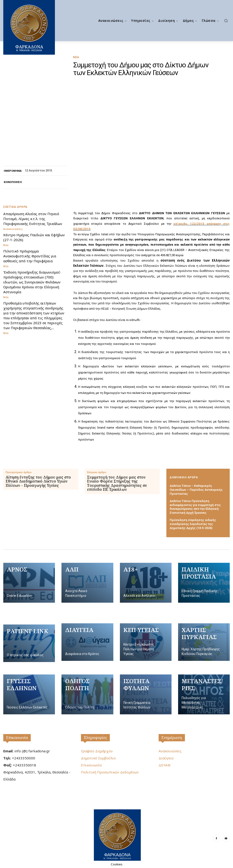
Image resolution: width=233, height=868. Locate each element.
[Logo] (117, 835)
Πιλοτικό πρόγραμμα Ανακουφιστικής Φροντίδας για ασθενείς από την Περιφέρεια (30, 256)
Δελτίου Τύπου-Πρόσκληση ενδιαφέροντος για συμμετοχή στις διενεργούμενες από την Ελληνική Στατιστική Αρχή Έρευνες (195, 507)
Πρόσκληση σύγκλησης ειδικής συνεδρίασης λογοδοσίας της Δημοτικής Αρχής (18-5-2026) (193, 524)
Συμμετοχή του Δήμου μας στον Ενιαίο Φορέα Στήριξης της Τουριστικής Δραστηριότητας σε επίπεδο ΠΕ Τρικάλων (117, 483)
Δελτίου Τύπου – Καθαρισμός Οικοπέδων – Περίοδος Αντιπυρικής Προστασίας (196, 490)
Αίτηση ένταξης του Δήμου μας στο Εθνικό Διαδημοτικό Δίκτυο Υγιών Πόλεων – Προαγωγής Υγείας (38, 482)
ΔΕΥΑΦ (165, 765)
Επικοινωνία (17, 738)
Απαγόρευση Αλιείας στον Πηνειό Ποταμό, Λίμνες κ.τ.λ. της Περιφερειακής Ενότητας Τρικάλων (33, 219)
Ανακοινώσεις (13, 229)
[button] (226, 21)
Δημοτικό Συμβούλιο (98, 758)
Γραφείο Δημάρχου (97, 751)
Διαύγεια (166, 758)
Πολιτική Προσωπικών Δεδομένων (110, 772)
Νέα (76, 57)
